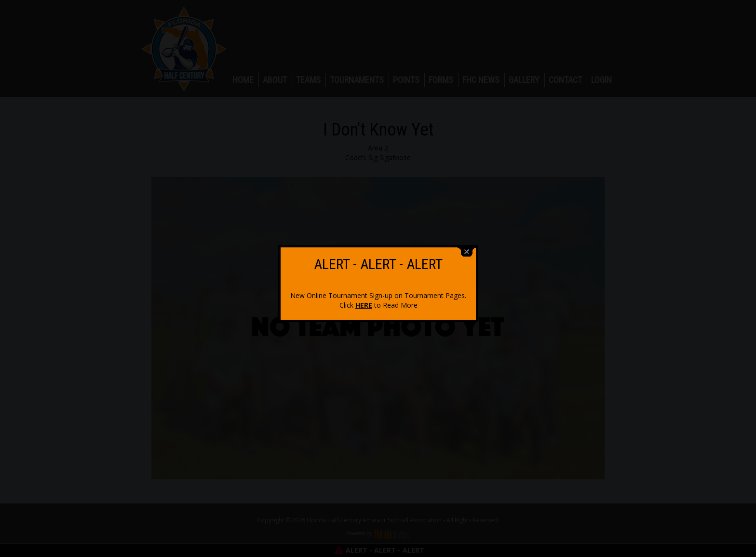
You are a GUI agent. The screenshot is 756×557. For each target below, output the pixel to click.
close (467, 247)
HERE (364, 300)
